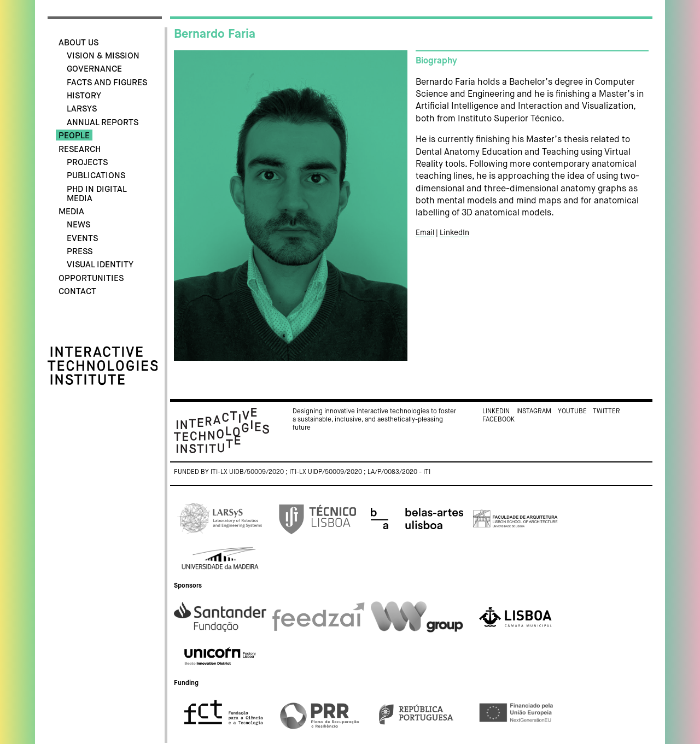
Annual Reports (103, 123)
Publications (96, 176)
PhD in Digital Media (97, 194)
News (78, 225)
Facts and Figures (107, 83)
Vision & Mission (103, 56)
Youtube (572, 412)
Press (80, 252)
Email (425, 233)
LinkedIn (454, 233)
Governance (94, 69)
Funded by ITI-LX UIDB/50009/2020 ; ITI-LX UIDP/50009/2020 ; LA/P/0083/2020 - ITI (302, 472)
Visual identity (100, 265)
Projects (87, 163)
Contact (77, 292)
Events (82, 239)
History (84, 96)
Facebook (498, 420)
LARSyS (82, 109)
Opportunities (91, 279)
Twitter (606, 412)
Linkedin (496, 412)
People (74, 136)
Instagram (534, 412)
